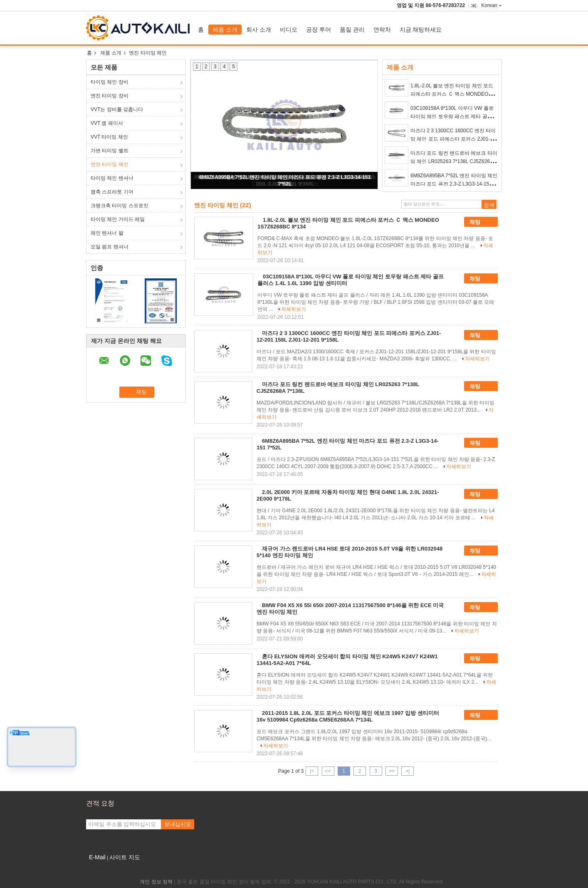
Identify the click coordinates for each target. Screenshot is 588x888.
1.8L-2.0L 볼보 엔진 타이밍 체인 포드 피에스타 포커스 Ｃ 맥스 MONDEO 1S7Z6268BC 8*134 (452, 94)
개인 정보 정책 (156, 882)
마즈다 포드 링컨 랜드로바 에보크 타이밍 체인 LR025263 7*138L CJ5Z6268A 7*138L (454, 161)
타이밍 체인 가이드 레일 (118, 219)
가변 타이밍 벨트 (110, 151)
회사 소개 (259, 30)
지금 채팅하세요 (421, 30)
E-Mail (97, 857)
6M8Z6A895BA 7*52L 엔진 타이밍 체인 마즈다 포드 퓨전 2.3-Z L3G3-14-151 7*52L (454, 184)
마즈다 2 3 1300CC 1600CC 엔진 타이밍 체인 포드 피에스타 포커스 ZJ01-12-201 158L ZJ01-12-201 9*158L (454, 139)
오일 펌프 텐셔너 (110, 247)
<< (328, 771)
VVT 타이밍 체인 (109, 137)
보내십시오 (178, 824)
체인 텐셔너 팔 (107, 233)
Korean (492, 5)
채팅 (481, 222)
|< (312, 771)
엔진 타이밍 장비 (110, 96)
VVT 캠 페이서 (107, 123)
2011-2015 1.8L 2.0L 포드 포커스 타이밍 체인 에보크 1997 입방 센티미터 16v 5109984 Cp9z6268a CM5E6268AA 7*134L (348, 716)
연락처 (382, 30)
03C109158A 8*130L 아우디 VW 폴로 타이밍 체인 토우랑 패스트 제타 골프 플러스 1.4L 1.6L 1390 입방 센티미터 (452, 117)
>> (392, 771)
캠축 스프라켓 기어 (112, 192)
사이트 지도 (125, 857)
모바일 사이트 (104, 868)
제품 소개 (225, 30)
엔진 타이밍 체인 (110, 164)
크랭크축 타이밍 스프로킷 (120, 206)
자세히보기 (294, 309)
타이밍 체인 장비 (110, 82)
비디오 (289, 30)
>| (408, 771)
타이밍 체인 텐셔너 (112, 178)
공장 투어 (319, 30)
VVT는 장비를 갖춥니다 (117, 109)
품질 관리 (352, 30)
